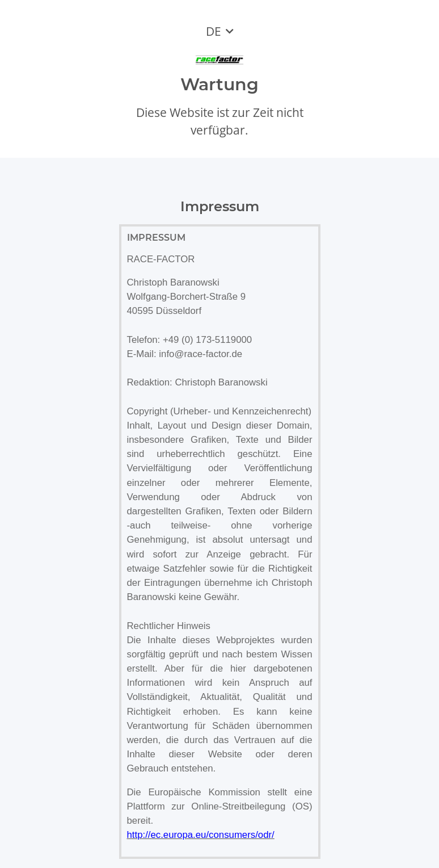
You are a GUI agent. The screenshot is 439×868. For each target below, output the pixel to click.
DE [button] (214, 31)
